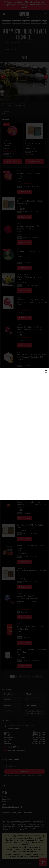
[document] (24, 434)
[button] (46, 371)
